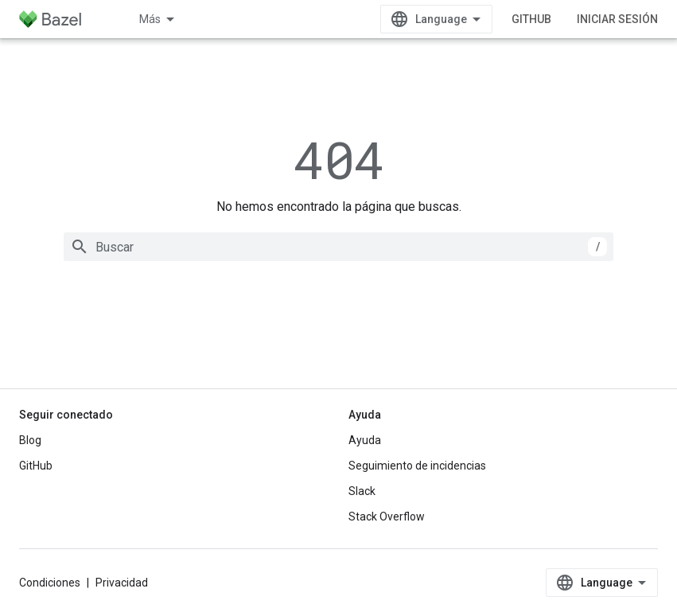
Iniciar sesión (617, 19)
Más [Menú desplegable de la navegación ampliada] (150, 19)
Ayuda (365, 440)
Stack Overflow (387, 517)
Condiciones (50, 583)
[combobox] (338, 247)
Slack (362, 491)
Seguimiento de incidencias (417, 466)
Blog (30, 440)
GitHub (531, 19)
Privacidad (122, 583)
